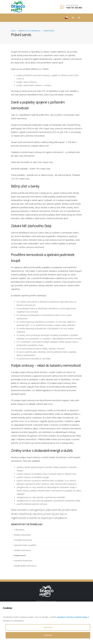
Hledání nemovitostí (22, 550)
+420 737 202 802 (74, 8)
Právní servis (49, 31)
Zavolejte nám (72, 5)
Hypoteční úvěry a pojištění (25, 545)
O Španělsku (19, 530)
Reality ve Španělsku (22, 535)
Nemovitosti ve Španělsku (29, 31)
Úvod (13, 31)
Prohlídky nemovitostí (23, 540)
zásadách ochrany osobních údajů (72, 617)
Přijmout (48, 635)
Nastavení (48, 627)
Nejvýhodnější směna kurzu (25, 566)
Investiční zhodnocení (23, 561)
